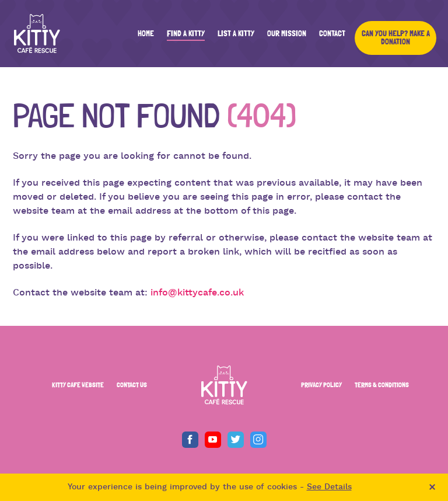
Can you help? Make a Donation (396, 38)
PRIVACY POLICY (321, 385)
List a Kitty (236, 34)
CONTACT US (132, 385)
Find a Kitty (186, 34)
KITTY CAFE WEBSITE (78, 385)
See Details (329, 487)
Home (146, 34)
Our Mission (287, 34)
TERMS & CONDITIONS (382, 385)
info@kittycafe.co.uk (197, 293)
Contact (332, 34)
